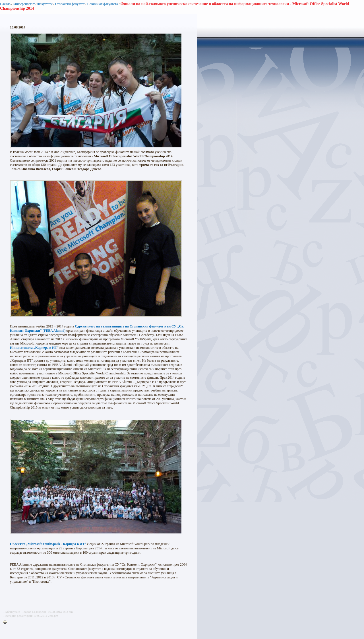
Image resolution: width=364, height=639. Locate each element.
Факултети (45, 4)
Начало (5, 4)
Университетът (24, 4)
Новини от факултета (102, 4)
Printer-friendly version (7, 622)
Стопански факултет (70, 4)
